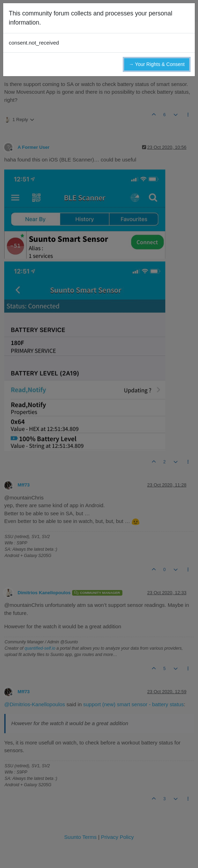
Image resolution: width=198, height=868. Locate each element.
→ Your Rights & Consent (157, 64)
